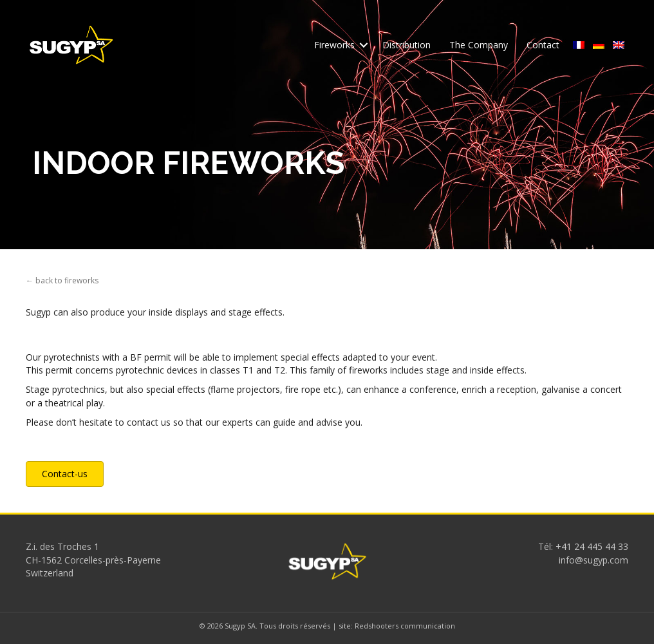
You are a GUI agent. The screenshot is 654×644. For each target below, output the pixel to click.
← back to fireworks (62, 280)
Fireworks (334, 45)
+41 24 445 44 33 (592, 546)
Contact (543, 45)
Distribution (406, 45)
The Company (479, 45)
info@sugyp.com (593, 560)
